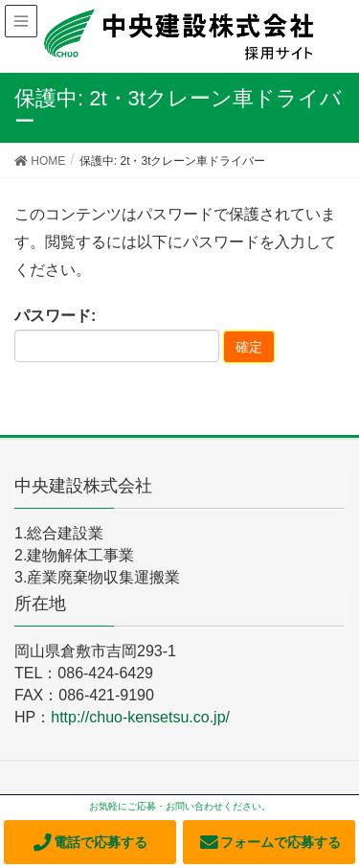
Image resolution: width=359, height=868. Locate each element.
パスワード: (117, 335)
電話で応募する (90, 842)
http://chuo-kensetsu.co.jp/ (140, 717)
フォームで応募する (269, 842)
